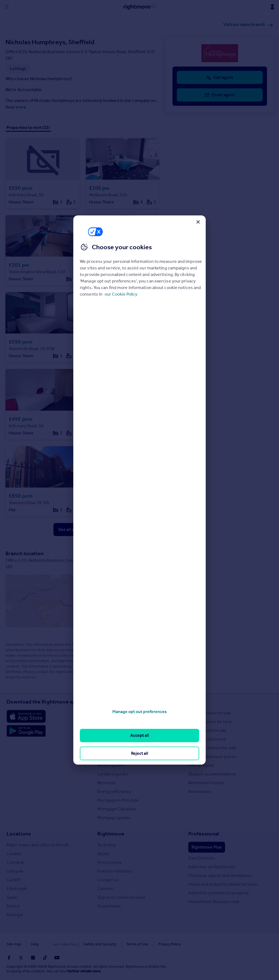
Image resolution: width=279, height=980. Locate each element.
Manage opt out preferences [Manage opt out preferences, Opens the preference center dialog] (139, 712)
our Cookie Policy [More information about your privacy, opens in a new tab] (121, 294)
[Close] (198, 222)
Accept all (140, 735)
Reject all (140, 753)
